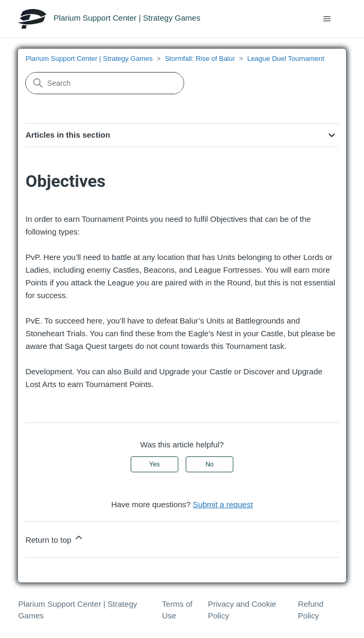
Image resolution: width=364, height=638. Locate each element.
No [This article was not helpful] (209, 464)
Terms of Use (177, 610)
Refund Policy (311, 610)
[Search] (105, 83)
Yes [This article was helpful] (154, 464)
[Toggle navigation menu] (327, 19)
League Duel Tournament (286, 59)
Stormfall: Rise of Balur (200, 59)
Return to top (55, 538)
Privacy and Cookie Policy (242, 610)
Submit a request (222, 504)
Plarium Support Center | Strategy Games (89, 59)
